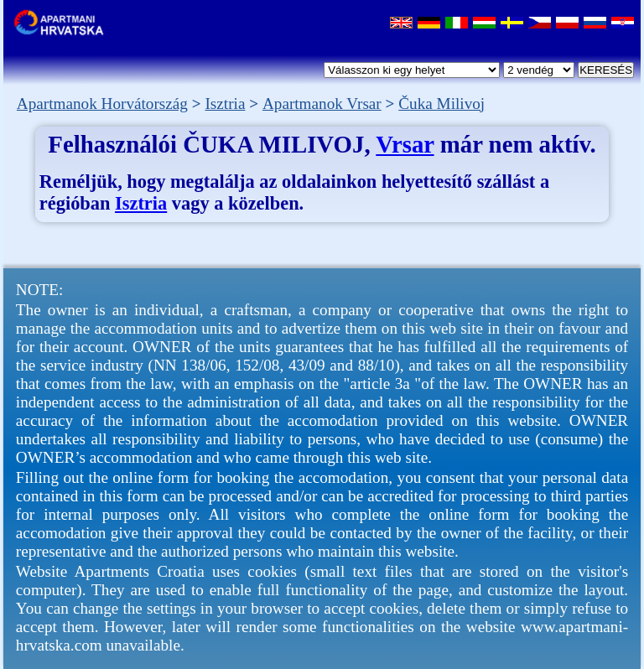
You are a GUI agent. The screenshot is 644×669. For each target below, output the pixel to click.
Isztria (141, 203)
